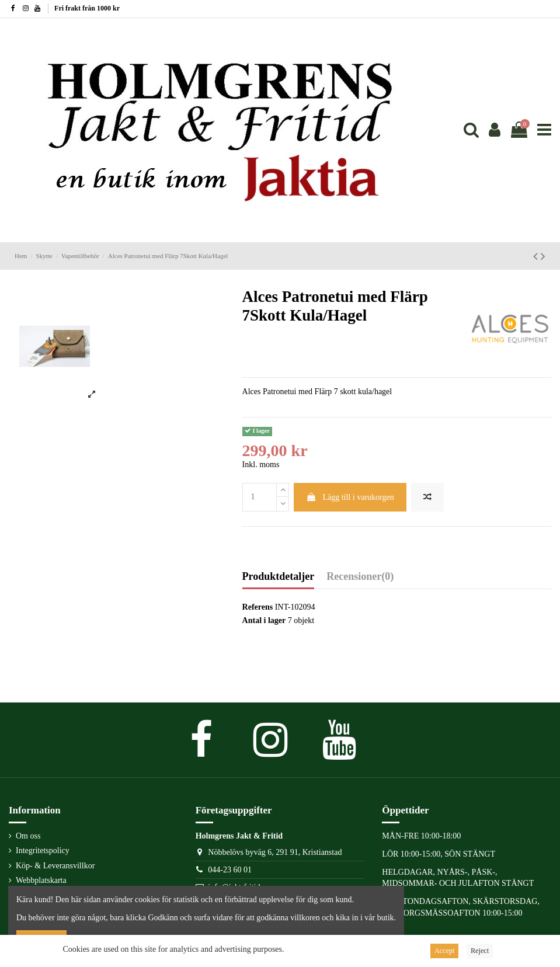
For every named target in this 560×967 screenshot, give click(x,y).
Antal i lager (264, 620)
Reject (480, 951)
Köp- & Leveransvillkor (55, 866)
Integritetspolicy (43, 851)
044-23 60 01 (230, 870)
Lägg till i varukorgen (350, 497)
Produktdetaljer (279, 577)
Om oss (28, 836)
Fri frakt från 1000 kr (87, 8)
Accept (445, 951)
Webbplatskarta (41, 880)
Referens (258, 607)
